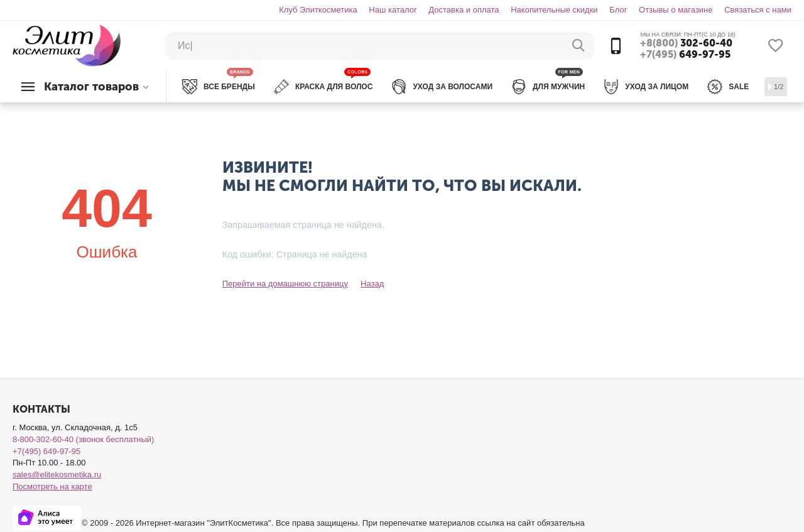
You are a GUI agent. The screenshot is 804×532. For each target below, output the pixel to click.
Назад (372, 284)
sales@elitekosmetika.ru (57, 475)
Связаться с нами (758, 10)
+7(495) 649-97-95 (46, 451)
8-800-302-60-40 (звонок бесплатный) (83, 439)
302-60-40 (686, 43)
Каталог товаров (91, 87)
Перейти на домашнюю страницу (285, 284)
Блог (618, 10)
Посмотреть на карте (52, 486)
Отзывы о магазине (676, 10)
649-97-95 (685, 55)
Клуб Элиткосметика (318, 10)
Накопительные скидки (554, 10)
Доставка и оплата (464, 10)
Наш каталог (393, 10)
